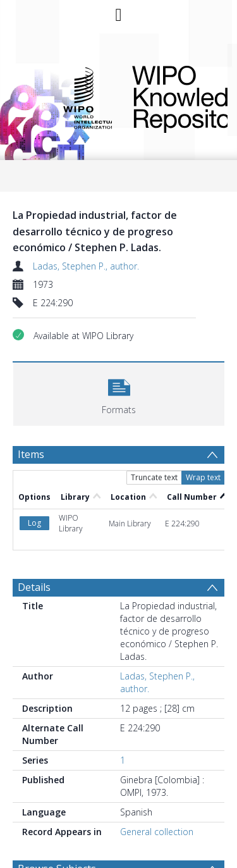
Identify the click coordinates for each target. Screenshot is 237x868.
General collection (157, 832)
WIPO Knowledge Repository (170, 97)
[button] (119, 393)
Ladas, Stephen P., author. (86, 266)
